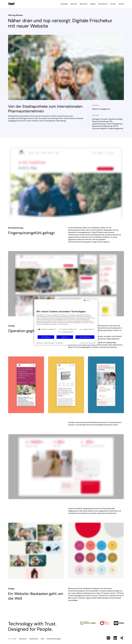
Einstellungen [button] (59, 343)
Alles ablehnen (46, 337)
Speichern (65, 337)
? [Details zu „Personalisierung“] (74, 332)
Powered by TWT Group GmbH (88, 343)
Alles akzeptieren (85, 337)
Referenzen (84, 4)
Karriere (113, 4)
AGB (42, 639)
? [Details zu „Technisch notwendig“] (56, 329)
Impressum (23, 639)
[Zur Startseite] (11, 4)
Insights (93, 4)
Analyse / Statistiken (68, 329)
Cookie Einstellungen (54, 639)
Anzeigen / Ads (87, 329)
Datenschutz (34, 639)
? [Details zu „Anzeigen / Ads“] (94, 329)
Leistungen (64, 4)
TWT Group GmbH (63, 324)
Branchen (74, 4)
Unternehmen (103, 4)
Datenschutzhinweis (49, 343)
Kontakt (121, 4)
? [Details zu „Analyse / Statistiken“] (76, 329)
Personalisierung (66, 332)
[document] (66, 319)
